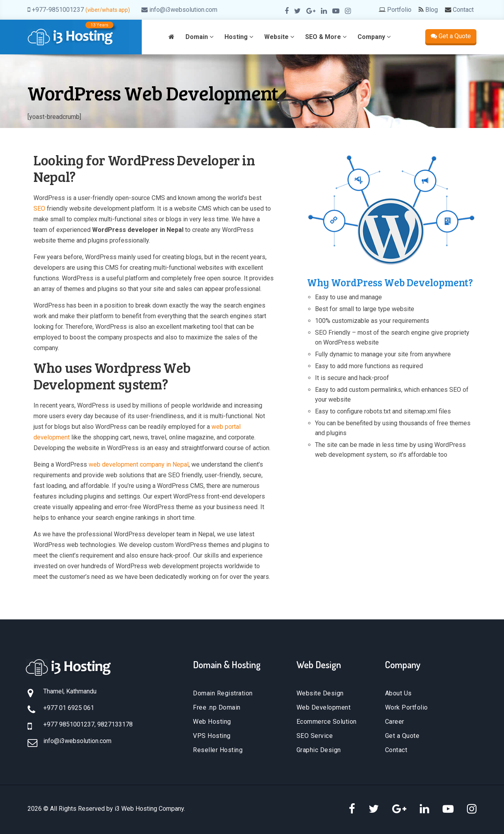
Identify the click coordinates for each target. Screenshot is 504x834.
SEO (39, 208)
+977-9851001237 (58, 10)
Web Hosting (212, 722)
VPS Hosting (212, 736)
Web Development (324, 707)
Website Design (320, 693)
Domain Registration (223, 693)
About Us (398, 693)
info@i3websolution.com (183, 10)
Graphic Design (319, 750)
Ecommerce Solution (327, 722)
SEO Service (315, 736)
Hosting (239, 37)
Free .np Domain (217, 707)
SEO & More (326, 37)
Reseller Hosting (218, 750)
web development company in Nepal (139, 464)
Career (395, 722)
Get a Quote (451, 36)
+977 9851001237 (69, 724)
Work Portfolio (407, 707)
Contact (463, 10)
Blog (432, 10)
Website (279, 37)
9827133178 (115, 724)
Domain (199, 37)
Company (374, 37)
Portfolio (399, 10)
